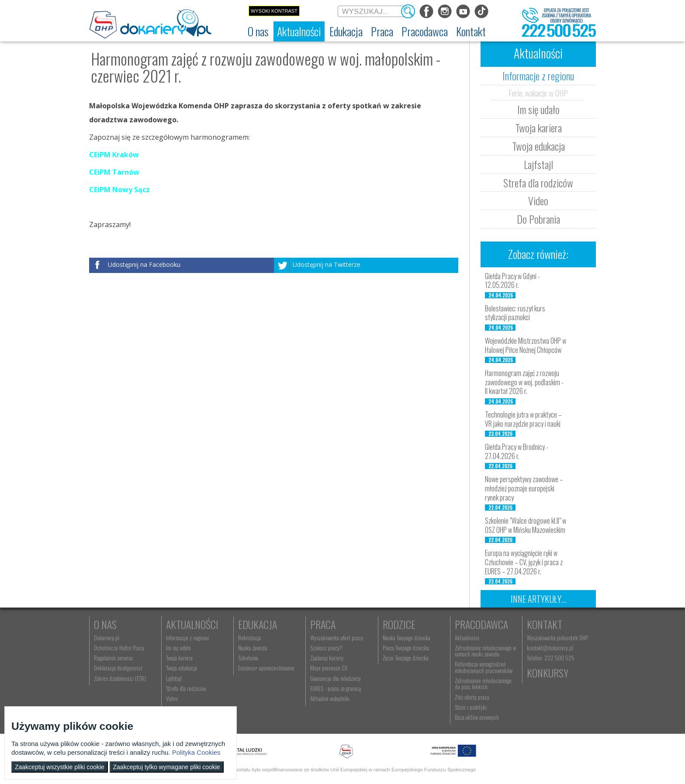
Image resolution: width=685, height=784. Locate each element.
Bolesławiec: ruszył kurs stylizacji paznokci (515, 313)
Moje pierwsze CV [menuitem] (329, 668)
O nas (105, 624)
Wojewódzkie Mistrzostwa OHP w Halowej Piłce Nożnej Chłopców (526, 345)
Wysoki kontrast (274, 11)
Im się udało (538, 109)
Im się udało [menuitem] (178, 648)
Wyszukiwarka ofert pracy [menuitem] (337, 638)
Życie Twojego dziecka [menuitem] (406, 658)
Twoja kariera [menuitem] (179, 658)
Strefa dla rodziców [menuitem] (186, 688)
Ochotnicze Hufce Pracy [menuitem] (119, 648)
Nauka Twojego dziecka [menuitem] (407, 638)
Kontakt (545, 624)
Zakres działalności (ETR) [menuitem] (120, 678)
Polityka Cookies (196, 752)
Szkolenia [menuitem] (248, 658)
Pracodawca (481, 624)
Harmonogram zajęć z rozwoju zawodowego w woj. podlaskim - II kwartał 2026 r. (524, 382)
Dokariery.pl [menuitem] (107, 638)
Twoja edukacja (538, 146)
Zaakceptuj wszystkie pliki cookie (60, 767)
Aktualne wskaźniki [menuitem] (330, 698)
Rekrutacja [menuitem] (249, 638)
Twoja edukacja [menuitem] (182, 668)
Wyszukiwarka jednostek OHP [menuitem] (557, 638)
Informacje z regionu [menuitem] (187, 638)
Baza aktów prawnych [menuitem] (477, 717)
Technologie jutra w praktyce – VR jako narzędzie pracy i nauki (523, 419)
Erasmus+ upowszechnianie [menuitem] (266, 668)
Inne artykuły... (538, 599)
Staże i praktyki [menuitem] (471, 707)
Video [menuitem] (172, 698)
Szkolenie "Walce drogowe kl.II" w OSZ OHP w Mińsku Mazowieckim (526, 525)
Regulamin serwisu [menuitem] (113, 658)
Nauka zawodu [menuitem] (253, 648)
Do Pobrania (538, 219)
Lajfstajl (538, 164)
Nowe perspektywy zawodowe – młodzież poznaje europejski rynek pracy (524, 488)
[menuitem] (258, 31)
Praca (323, 624)
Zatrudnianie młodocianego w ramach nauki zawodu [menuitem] (485, 651)
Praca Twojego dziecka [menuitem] (406, 648)
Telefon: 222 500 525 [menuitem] (551, 658)
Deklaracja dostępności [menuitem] (118, 668)
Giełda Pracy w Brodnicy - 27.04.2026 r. (517, 451)
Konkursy (548, 673)
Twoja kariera (538, 128)
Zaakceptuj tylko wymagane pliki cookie (167, 767)
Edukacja (258, 624)
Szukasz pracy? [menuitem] (326, 648)
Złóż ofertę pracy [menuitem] (472, 697)
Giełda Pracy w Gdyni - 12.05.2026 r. (512, 281)
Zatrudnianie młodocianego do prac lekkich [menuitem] (483, 684)
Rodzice (399, 624)
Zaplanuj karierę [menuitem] (327, 658)
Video (538, 200)
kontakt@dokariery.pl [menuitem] (550, 648)
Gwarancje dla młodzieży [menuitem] (336, 678)
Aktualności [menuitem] (467, 638)
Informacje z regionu (538, 76)
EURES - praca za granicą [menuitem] (336, 688)
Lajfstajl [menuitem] (174, 678)
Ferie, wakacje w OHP (538, 93)
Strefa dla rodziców (538, 183)
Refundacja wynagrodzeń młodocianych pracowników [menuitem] (484, 667)
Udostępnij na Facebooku (144, 265)
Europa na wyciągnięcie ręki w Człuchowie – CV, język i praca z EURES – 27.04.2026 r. (524, 562)
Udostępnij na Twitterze (327, 265)
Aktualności (192, 624)
